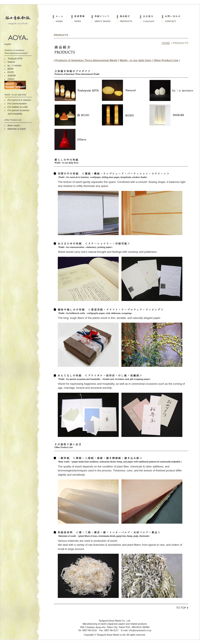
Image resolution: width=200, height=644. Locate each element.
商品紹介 (128, 16)
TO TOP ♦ (182, 608)
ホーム (62, 16)
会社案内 (151, 16)
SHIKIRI (12, 76)
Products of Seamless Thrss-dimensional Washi (86, 60)
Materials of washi (17, 129)
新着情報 (81, 16)
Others (11, 79)
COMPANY (151, 21)
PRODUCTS (128, 21)
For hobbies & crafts (18, 107)
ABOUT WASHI (104, 21)
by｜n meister (15, 65)
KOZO (11, 72)
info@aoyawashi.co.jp (140, 630)
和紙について (104, 16)
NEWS (81, 21)
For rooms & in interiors (19, 100)
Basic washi (14, 125)
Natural (11, 62)
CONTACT (173, 21)
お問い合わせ (173, 16)
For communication (17, 104)
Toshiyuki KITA (15, 59)
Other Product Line (166, 60)
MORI (11, 69)
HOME (62, 21)
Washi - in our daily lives (135, 60)
